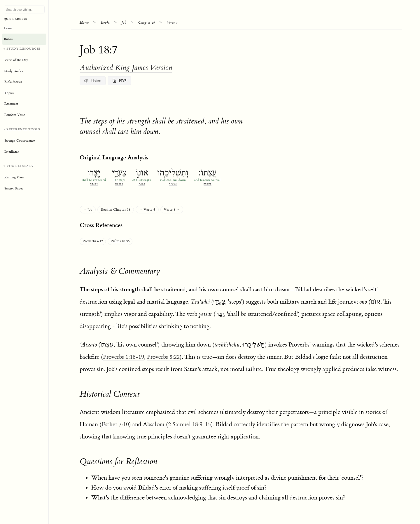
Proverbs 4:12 (93, 241)
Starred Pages (14, 188)
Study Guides (14, 71)
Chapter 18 (147, 22)
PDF (119, 81)
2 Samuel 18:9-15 (189, 424)
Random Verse (15, 115)
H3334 (94, 184)
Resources (11, 104)
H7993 (173, 184)
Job (124, 22)
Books (105, 22)
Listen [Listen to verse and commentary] (93, 81)
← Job (88, 210)
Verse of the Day (16, 60)
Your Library (20, 166)
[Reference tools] (24, 141)
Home (84, 22)
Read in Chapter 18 (116, 210)
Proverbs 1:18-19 (124, 357)
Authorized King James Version (126, 68)
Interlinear (12, 152)
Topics (9, 93)
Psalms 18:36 (120, 241)
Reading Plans (14, 177)
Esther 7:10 (115, 424)
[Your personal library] (24, 178)
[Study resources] (24, 83)
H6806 (119, 184)
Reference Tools (23, 129)
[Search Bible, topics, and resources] (24, 10)
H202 (142, 184)
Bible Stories (13, 82)
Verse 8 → (172, 210)
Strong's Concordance (20, 141)
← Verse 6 (147, 210)
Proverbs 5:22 (163, 357)
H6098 (208, 184)
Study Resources (24, 49)
